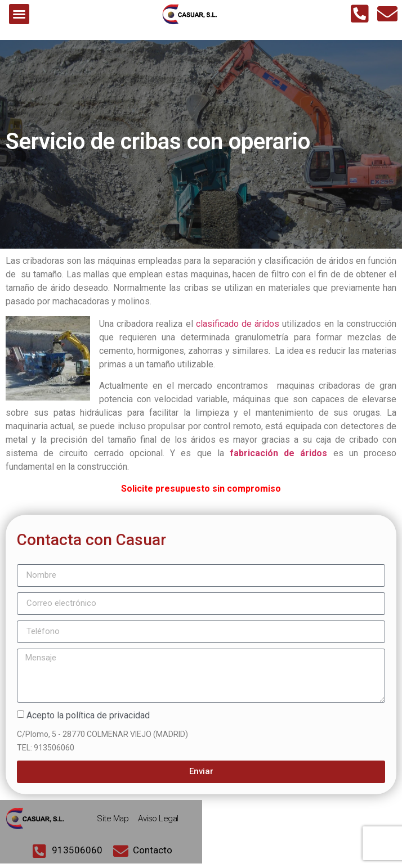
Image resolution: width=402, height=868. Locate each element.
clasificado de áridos (238, 329)
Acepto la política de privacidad (88, 720)
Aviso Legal (158, 823)
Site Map (113, 823)
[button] (19, 14)
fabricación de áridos (278, 458)
